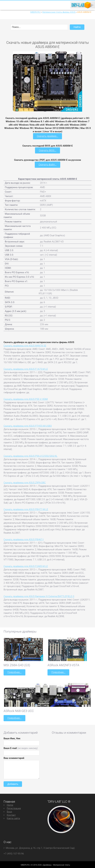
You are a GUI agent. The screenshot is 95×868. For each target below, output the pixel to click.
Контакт (11, 814)
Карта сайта (13, 817)
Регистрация (14, 807)
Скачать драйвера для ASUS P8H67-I (24, 539)
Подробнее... (14, 672)
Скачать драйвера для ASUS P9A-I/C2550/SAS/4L (30, 455)
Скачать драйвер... (47, 136)
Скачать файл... (48, 164)
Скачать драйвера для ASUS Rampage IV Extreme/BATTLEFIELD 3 (39, 596)
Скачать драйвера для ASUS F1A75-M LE (26, 369)
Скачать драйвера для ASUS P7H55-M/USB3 (28, 425)
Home (10, 804)
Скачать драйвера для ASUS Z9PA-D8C (25, 482)
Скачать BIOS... (47, 150)
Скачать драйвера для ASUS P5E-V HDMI (26, 399)
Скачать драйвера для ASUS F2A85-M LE (26, 566)
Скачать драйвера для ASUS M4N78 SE (25, 345)
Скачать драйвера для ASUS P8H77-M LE (26, 509)
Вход (9, 811)
